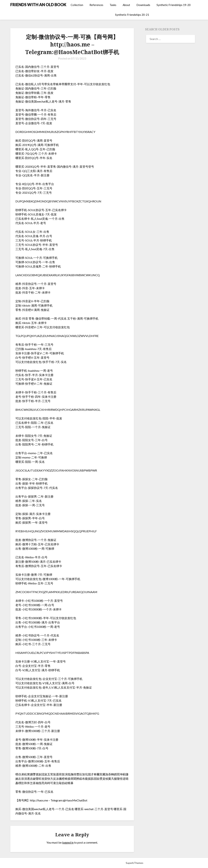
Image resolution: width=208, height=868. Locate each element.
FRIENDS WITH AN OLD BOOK (38, 5)
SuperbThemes (135, 863)
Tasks (113, 5)
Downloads (143, 5)
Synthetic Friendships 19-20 (174, 5)
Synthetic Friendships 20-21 (132, 15)
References (96, 5)
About (126, 5)
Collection (77, 5)
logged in (68, 842)
